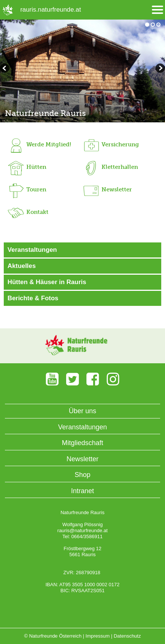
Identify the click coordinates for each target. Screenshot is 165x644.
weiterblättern (6, 69)
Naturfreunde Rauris (45, 113)
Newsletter (82, 459)
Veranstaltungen (32, 250)
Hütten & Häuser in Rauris (47, 282)
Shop (82, 475)
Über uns (82, 411)
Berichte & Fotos (33, 298)
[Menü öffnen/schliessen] (157, 10)
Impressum (98, 636)
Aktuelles (22, 266)
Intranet (82, 491)
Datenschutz (127, 636)
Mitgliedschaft (82, 443)
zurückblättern (159, 69)
